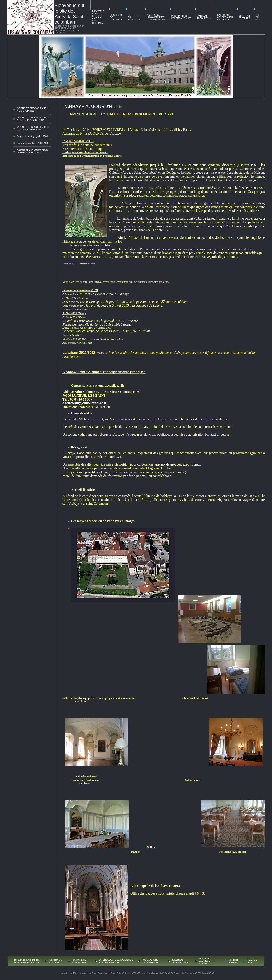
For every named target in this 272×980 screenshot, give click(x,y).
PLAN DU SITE (258, 17)
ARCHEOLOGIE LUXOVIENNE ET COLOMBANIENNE (156, 17)
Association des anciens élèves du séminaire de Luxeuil (33, 151)
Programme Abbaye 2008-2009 (33, 143)
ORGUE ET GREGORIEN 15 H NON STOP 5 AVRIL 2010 (33, 128)
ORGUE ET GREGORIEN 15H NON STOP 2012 (33, 109)
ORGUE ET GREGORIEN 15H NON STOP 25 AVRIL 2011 (33, 119)
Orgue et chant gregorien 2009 (32, 136)
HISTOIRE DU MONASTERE (79, 961)
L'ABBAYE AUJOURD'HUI (204, 17)
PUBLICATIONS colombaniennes (181, 17)
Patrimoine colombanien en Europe (225, 17)
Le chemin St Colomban (56, 961)
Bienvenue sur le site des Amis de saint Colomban (98, 17)
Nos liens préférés (244, 17)
